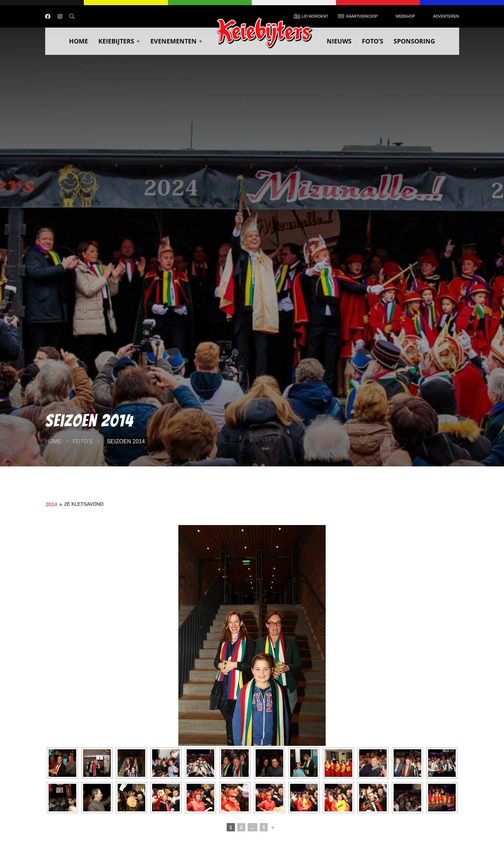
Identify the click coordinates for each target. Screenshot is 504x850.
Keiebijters (119, 41)
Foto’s (373, 41)
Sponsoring (414, 41)
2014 (52, 504)
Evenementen (176, 41)
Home (78, 41)
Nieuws (339, 41)
